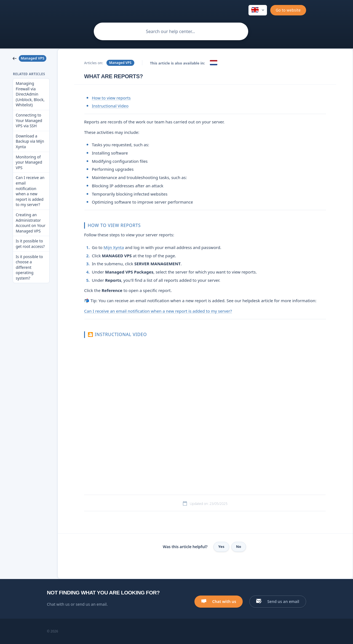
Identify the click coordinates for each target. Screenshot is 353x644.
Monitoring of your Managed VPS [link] (29, 162)
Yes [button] (221, 546)
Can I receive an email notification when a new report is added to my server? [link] (30, 191)
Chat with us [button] (224, 601)
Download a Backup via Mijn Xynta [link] (30, 141)
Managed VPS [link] (120, 63)
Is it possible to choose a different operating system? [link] (29, 267)
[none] (258, 10)
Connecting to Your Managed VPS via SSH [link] (29, 120)
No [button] (239, 546)
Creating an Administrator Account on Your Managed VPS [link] (31, 223)
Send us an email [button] (283, 601)
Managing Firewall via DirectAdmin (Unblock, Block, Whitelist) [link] (30, 94)
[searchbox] (171, 31)
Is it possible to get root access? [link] (30, 244)
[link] (31, 58)
